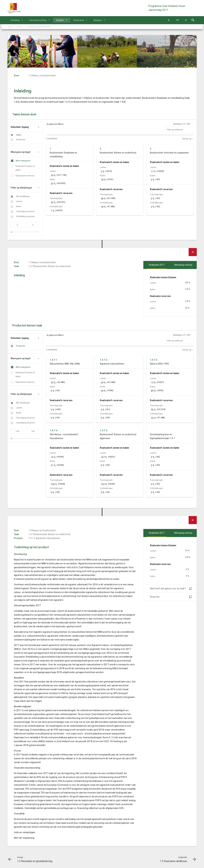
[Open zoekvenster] (193, 20)
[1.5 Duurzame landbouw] (186, 20)
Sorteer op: (187, 139)
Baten (19, 206)
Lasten (19, 201)
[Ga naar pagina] (177, 20)
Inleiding (15, 20)
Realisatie (79, 20)
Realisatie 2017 (157, 265)
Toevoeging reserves (25, 211)
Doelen (60, 20)
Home (10, 27)
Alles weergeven (23, 161)
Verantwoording (38, 20)
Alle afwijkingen (23, 196)
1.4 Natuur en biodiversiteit (38, 27)
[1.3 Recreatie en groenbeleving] (169, 20)
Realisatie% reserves (25, 176)
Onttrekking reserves (25, 216)
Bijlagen (98, 20)
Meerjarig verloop (183, 265)
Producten (21, 140)
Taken (19, 135)
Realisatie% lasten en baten (25, 168)
